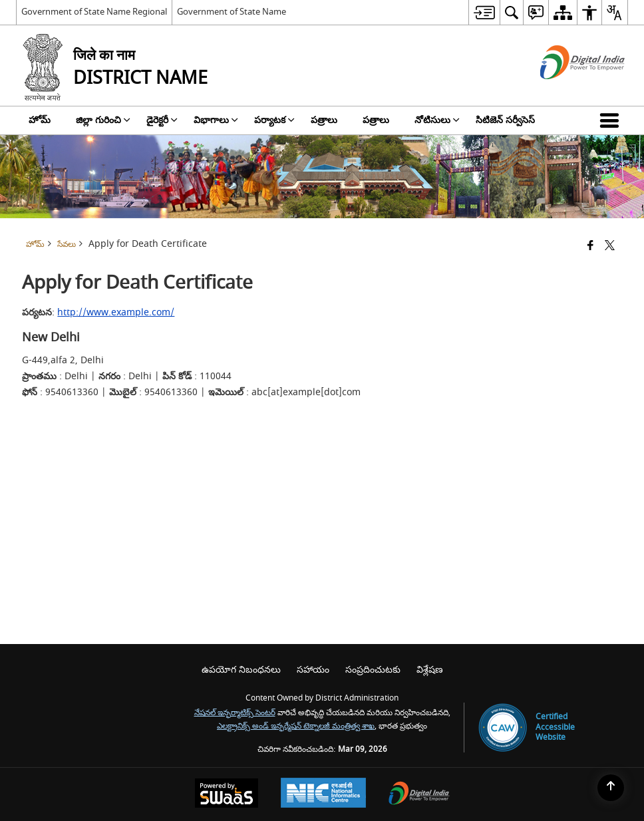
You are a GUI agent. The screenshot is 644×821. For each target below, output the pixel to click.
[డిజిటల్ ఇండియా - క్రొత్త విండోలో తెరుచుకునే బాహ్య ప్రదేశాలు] (566, 91)
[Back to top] (611, 788)
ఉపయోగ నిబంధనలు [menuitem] (241, 670)
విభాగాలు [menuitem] (216, 120)
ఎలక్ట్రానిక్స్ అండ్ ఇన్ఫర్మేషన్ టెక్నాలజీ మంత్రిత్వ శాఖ (296, 726)
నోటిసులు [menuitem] (437, 120)
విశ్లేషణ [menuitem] (430, 670)
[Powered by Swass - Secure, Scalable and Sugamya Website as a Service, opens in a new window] (227, 795)
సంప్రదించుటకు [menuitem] (373, 670)
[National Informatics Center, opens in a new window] (323, 794)
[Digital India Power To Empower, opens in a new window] (419, 795)
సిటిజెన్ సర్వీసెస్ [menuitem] (505, 120)
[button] (612, 120)
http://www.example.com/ (116, 312)
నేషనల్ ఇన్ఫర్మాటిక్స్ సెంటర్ (235, 713)
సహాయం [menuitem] (313, 670)
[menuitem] (484, 12)
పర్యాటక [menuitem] (274, 120)
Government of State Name (232, 12)
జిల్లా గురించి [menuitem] (103, 120)
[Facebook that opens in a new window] (590, 246)
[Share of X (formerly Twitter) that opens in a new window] (610, 246)
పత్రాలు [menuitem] (324, 120)
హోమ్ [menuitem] (40, 120)
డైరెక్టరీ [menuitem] (162, 120)
